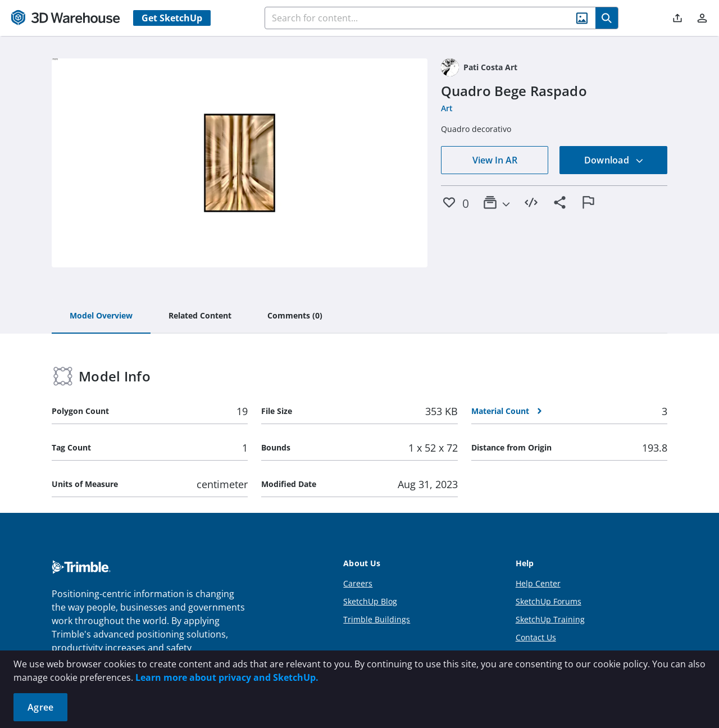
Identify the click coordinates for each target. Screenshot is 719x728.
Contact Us (536, 637)
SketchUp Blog (370, 601)
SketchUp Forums (549, 601)
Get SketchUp (172, 18)
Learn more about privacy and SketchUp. (227, 677)
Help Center (538, 583)
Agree (40, 707)
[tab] (101, 316)
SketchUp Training (550, 619)
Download (614, 160)
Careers (358, 583)
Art (447, 108)
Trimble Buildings (377, 619)
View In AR (495, 160)
